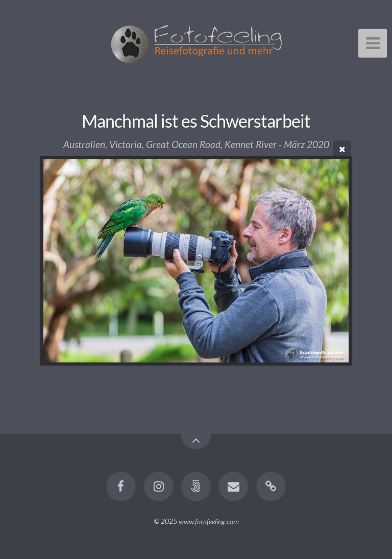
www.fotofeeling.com (209, 521)
